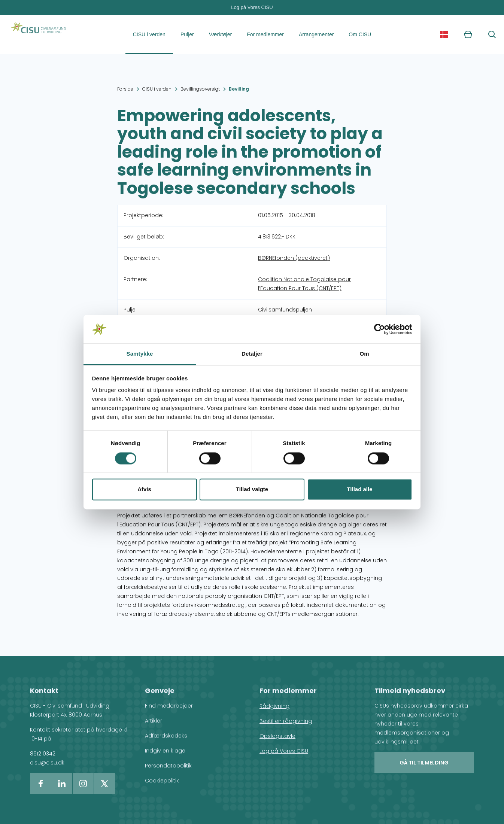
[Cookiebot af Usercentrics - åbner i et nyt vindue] (379, 329)
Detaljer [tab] (252, 354)
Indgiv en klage (165, 751)
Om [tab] (364, 354)
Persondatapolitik (168, 766)
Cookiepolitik (162, 781)
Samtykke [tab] (140, 354)
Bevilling (239, 89)
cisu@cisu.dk (47, 763)
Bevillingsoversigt (200, 89)
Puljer (187, 34)
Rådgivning (274, 706)
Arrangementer (316, 34)
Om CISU (360, 34)
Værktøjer (220, 34)
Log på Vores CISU (252, 7)
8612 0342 (43, 754)
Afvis (144, 489)
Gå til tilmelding (424, 763)
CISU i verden (149, 34)
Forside (125, 89)
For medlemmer (265, 34)
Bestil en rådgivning (286, 721)
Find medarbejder (169, 706)
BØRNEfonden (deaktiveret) (294, 258)
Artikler (154, 721)
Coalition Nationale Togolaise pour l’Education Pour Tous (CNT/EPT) (304, 284)
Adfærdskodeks (166, 736)
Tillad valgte (252, 489)
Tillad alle (359, 489)
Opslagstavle (277, 736)
